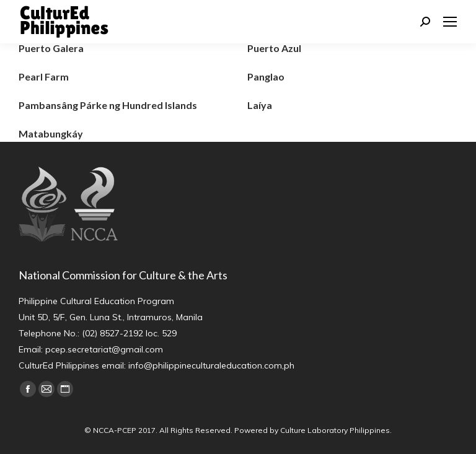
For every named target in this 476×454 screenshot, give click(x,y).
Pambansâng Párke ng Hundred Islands (108, 105)
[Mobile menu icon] (450, 22)
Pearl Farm (44, 76)
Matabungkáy (51, 133)
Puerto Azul (274, 48)
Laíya (260, 105)
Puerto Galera (51, 48)
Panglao (266, 76)
